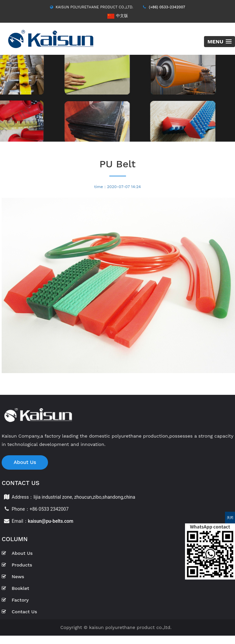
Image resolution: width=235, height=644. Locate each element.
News (13, 577)
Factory (15, 600)
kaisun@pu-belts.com (51, 521)
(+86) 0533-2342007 (167, 7)
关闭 (230, 518)
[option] (117, 98)
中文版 (118, 16)
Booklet (15, 588)
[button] (219, 42)
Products (17, 565)
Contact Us (19, 612)
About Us (25, 462)
